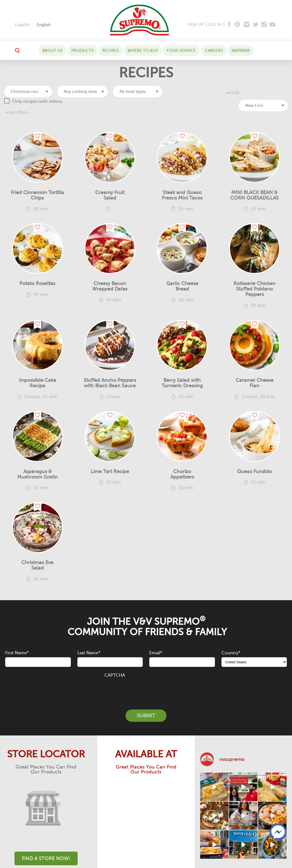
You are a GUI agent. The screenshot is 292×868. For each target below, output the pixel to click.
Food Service (181, 51)
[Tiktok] (264, 25)
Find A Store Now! (46, 858)
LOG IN (214, 25)
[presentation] (146, 691)
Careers (214, 51)
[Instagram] (247, 25)
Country (231, 653)
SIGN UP (195, 25)
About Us (52, 51)
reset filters (17, 112)
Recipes (110, 51)
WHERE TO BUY (143, 51)
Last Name (89, 653)
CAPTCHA (115, 675)
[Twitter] (256, 25)
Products (82, 51)
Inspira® (241, 51)
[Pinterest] (237, 25)
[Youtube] (272, 25)
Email (156, 653)
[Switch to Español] (22, 25)
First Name (17, 653)
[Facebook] (229, 25)
